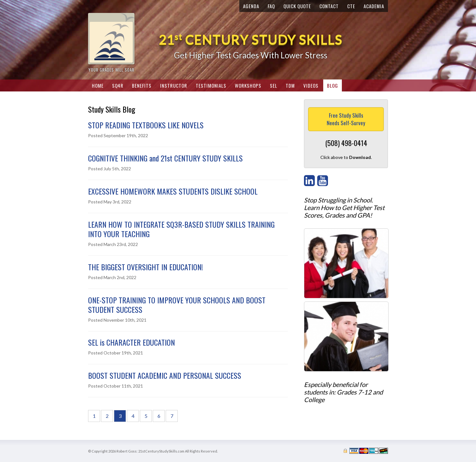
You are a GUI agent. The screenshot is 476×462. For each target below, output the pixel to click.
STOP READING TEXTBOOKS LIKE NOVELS (146, 125)
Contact (329, 6)
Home (98, 85)
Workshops (248, 85)
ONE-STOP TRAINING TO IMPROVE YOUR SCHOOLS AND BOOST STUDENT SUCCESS (177, 305)
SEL (274, 85)
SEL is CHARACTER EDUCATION (131, 342)
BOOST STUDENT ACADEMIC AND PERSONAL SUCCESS (165, 375)
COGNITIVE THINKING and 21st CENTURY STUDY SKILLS (165, 158)
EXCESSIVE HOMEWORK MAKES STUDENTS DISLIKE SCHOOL (173, 191)
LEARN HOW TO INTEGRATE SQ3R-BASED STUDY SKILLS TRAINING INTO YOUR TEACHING (181, 229)
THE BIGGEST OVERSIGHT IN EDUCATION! (146, 267)
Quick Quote (297, 6)
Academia (374, 6)
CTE (351, 6)
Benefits (142, 85)
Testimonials (211, 85)
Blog (333, 85)
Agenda (251, 6)
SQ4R (118, 85)
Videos (311, 85)
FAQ (271, 6)
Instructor (174, 85)
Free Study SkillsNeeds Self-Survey (346, 119)
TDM (290, 85)
